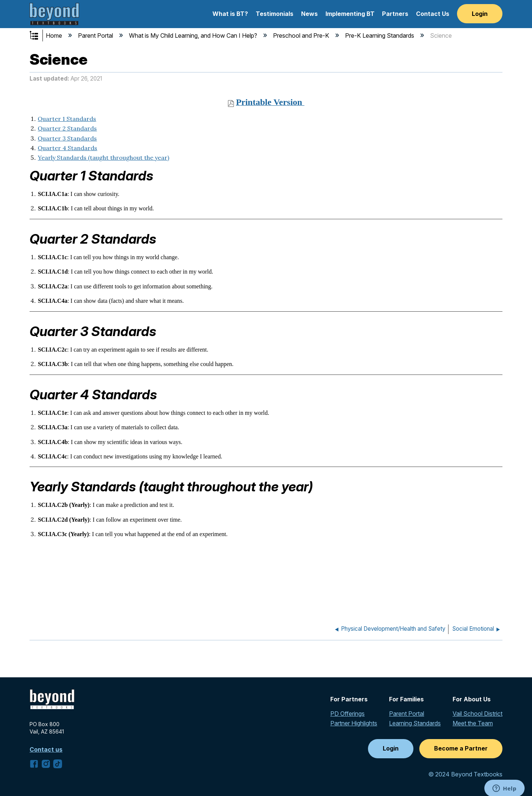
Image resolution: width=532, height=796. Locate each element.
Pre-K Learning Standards (380, 35)
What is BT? (230, 14)
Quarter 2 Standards (67, 128)
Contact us (46, 750)
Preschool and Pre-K (302, 35)
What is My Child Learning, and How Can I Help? (194, 35)
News (309, 14)
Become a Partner (461, 748)
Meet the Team (473, 723)
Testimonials (274, 14)
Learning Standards (415, 723)
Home (55, 35)
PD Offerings (347, 714)
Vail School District (478, 714)
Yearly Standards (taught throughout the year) (103, 157)
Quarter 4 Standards (67, 148)
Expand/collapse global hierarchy (39, 36)
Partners (395, 14)
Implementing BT (350, 14)
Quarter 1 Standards (67, 119)
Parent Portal (96, 35)
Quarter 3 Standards (67, 138)
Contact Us (433, 14)
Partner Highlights (354, 723)
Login (480, 14)
